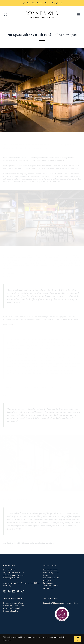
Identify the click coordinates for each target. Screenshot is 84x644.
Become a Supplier (11, 611)
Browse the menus (50, 570)
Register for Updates (51, 578)
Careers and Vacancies (12, 608)
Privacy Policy (49, 588)
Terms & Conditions (51, 586)
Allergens (47, 580)
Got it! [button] (77, 639)
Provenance (48, 583)
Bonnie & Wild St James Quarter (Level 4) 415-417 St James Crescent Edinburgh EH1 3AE (14, 574)
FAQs (45, 575)
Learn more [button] (8, 640)
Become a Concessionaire (13, 606)
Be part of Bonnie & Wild (13, 603)
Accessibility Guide (51, 573)
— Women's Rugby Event (44, 3)
